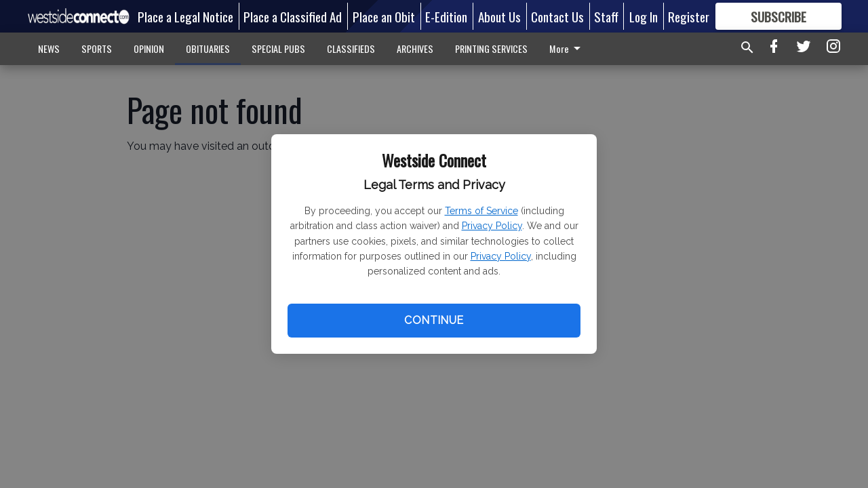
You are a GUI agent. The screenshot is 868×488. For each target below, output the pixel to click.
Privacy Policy (492, 226)
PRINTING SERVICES (491, 48)
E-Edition (446, 16)
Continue (434, 320)
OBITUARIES (208, 48)
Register (689, 16)
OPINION (149, 48)
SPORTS (97, 48)
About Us (499, 16)
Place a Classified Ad (293, 16)
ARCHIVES (415, 48)
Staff (606, 16)
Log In (644, 16)
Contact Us (557, 16)
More (567, 48)
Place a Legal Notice (185, 16)
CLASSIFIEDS (351, 48)
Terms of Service (481, 211)
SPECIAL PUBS (278, 48)
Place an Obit (384, 16)
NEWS (49, 48)
